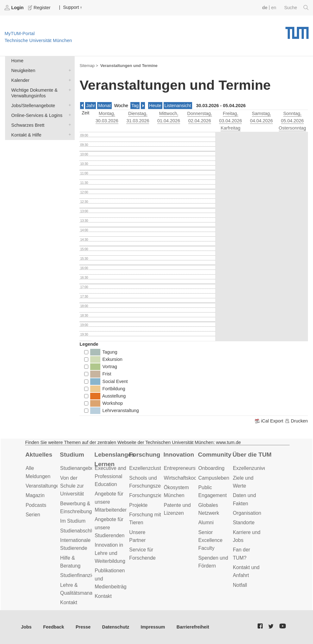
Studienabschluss (80, 531)
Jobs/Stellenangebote (68, 105)
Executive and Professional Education (110, 476)
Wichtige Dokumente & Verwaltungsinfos (68, 90)
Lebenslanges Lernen (115, 459)
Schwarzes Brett (68, 125)
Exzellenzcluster (147, 468)
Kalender (68, 80)
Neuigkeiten (68, 70)
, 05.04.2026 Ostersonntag (292, 121)
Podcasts (36, 505)
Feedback (53, 627)
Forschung (144, 455)
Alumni (206, 522)
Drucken (296, 421)
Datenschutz (116, 627)
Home (17, 61)
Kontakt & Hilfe (68, 134)
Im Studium (73, 521)
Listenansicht (178, 106)
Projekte (138, 505)
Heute (155, 106)
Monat (104, 106)
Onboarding (212, 468)
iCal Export (270, 421)
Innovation (179, 455)
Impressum (153, 627)
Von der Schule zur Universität (72, 486)
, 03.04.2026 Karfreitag (230, 121)
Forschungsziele (147, 495)
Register (40, 8)
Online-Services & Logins (68, 115)
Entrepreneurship (183, 468)
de (265, 8)
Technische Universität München (297, 31)
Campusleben (214, 478)
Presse (83, 627)
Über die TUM (252, 455)
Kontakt (69, 602)
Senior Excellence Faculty (211, 540)
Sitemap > (89, 66)
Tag (135, 106)
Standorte (244, 522)
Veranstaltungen (44, 486)
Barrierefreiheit (193, 627)
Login (15, 8)
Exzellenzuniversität (255, 468)
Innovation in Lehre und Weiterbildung (110, 553)
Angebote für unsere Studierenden (110, 527)
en (274, 8)
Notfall (240, 585)
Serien (33, 515)
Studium (72, 455)
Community (215, 455)
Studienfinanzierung (82, 575)
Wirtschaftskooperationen (192, 478)
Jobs (26, 627)
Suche (296, 8)
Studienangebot (78, 468)
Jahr (91, 106)
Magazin (35, 495)
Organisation (247, 513)
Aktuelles (39, 455)
